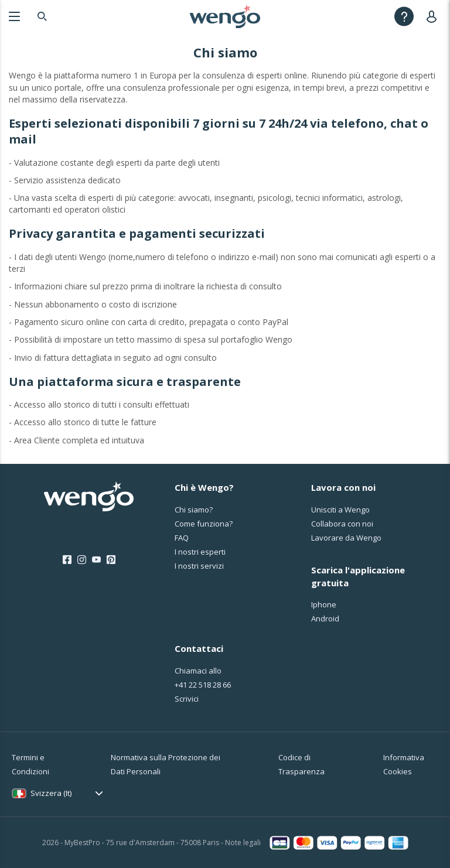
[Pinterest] (111, 560)
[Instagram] (82, 560)
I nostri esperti (200, 552)
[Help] (404, 16)
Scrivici (187, 699)
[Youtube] (96, 560)
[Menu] (14, 16)
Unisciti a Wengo (340, 510)
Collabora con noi (342, 524)
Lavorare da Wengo (346, 538)
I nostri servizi (199, 566)
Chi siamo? (194, 510)
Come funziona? (204, 524)
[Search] (42, 16)
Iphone (324, 604)
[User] (434, 16)
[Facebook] (67, 560)
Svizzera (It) (51, 793)
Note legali (243, 843)
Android (325, 618)
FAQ (182, 538)
